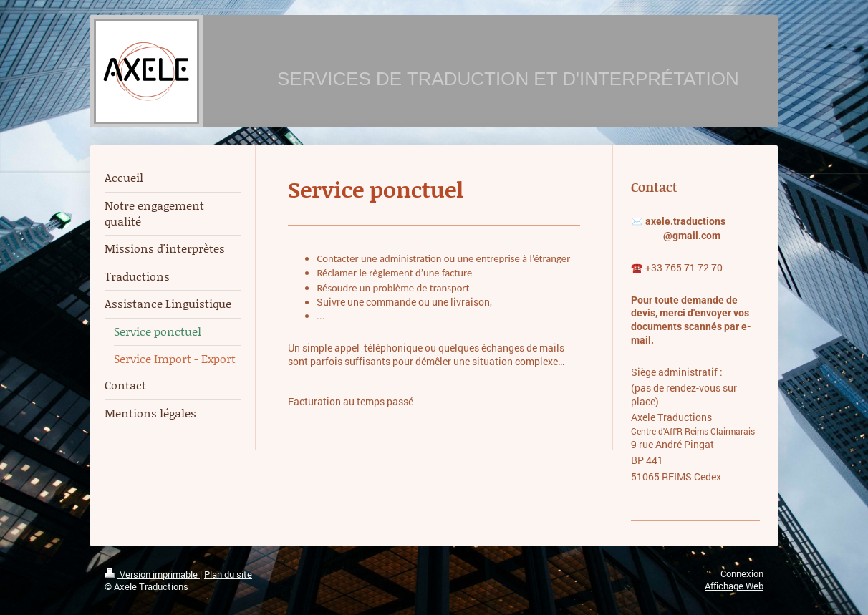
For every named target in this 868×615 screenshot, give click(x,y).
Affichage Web (734, 586)
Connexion (742, 573)
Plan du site (228, 574)
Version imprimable (152, 574)
